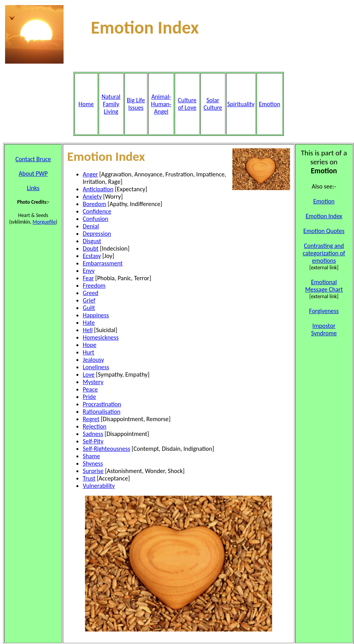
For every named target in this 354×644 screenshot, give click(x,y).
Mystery (93, 382)
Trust (89, 478)
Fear (88, 278)
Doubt (90, 248)
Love (88, 374)
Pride (89, 397)
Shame (91, 456)
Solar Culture (213, 104)
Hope (89, 345)
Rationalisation (102, 412)
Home (86, 104)
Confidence (97, 211)
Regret (91, 419)
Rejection (95, 426)
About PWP (33, 173)
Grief (89, 300)
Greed (90, 293)
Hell (88, 330)
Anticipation (98, 189)
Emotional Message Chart (324, 286)
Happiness (96, 315)
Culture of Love (187, 104)
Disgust (92, 241)
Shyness (93, 463)
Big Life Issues (136, 104)
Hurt (88, 352)
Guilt (89, 308)
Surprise (93, 471)
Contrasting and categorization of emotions (324, 253)
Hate (89, 323)
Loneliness (96, 367)
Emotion (324, 201)
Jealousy (93, 360)
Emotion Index (324, 216)
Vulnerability (99, 486)
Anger (90, 174)
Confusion (95, 219)
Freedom (94, 286)
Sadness (93, 434)
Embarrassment (103, 263)
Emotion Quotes (324, 231)
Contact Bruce (33, 159)
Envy (89, 271)
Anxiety (92, 197)
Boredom (94, 204)
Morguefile (44, 222)
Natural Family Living (111, 104)
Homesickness (101, 337)
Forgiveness (324, 311)
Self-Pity (93, 441)
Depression (97, 234)
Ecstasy (92, 256)
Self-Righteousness (106, 449)
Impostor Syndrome (324, 329)
